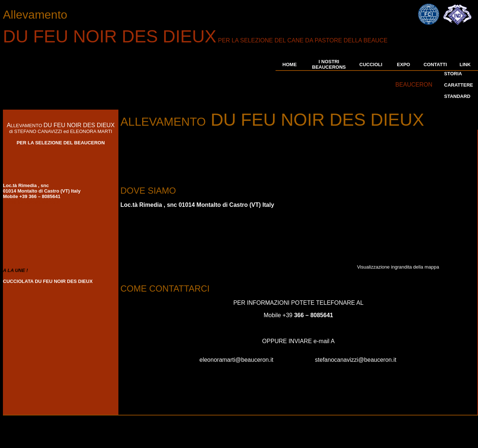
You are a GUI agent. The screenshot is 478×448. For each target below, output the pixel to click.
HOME (290, 64)
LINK (465, 64)
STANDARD (457, 96)
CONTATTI (435, 64)
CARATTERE (458, 85)
